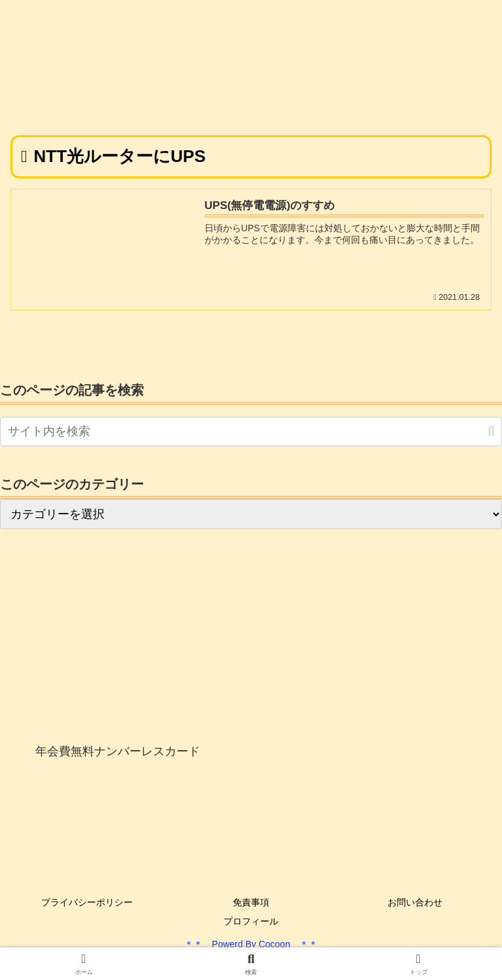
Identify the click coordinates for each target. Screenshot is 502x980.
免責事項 (251, 902)
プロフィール (251, 921)
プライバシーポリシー (87, 902)
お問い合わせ (415, 902)
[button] (491, 432)
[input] (251, 432)
